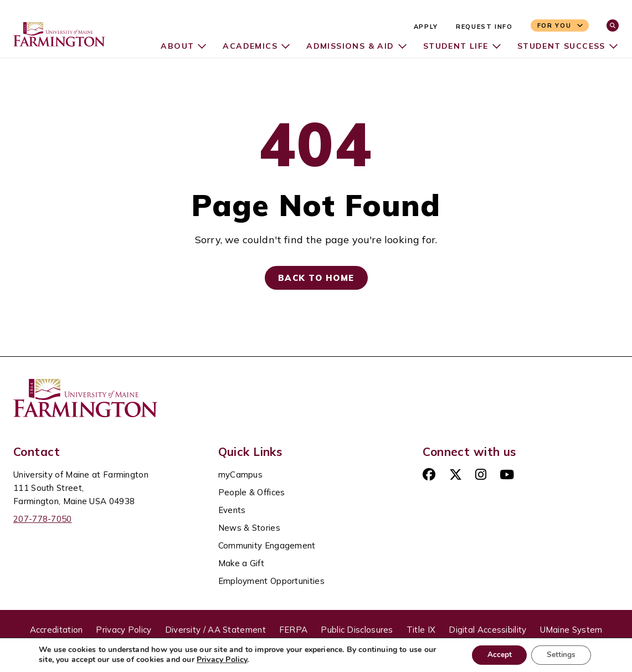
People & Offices (252, 492)
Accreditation (56, 630)
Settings (560, 655)
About (174, 46)
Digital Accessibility (487, 630)
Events (232, 510)
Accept (495, 655)
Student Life (455, 46)
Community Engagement (267, 545)
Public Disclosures (357, 630)
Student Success (561, 46)
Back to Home (316, 278)
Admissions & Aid (348, 46)
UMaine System (571, 630)
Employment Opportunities (271, 581)
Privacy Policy (124, 630)
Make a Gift (241, 563)
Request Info (484, 27)
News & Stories (249, 528)
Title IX (421, 630)
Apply (426, 27)
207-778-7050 (43, 519)
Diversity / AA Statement (215, 630)
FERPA (294, 630)
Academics (248, 46)
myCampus (240, 474)
